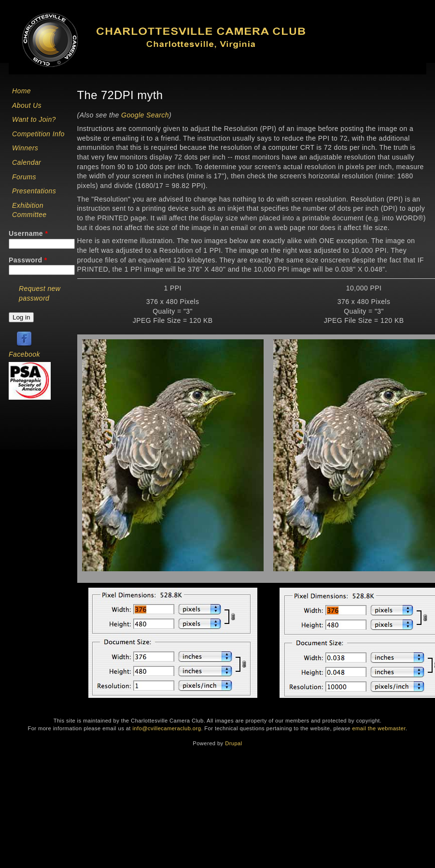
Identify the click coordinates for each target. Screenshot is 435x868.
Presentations (34, 191)
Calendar (27, 162)
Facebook (24, 354)
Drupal (233, 743)
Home (21, 91)
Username (28, 233)
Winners (25, 148)
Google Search (145, 115)
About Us (27, 105)
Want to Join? (34, 119)
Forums (24, 177)
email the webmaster (379, 728)
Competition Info (38, 134)
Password (28, 260)
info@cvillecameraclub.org (167, 728)
